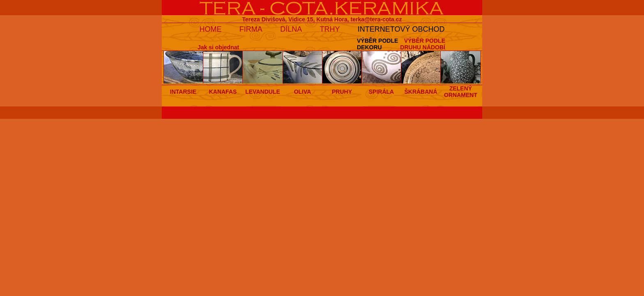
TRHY (330, 29)
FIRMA (251, 29)
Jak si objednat (218, 47)
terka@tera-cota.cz (376, 19)
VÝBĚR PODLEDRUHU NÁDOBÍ (423, 44)
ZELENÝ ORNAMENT (461, 92)
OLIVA (303, 92)
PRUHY (342, 92)
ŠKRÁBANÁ (421, 92)
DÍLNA (291, 29)
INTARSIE (183, 92)
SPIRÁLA (381, 92)
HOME (210, 29)
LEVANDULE (263, 92)
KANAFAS (223, 92)
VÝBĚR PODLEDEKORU (377, 44)
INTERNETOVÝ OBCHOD (401, 29)
